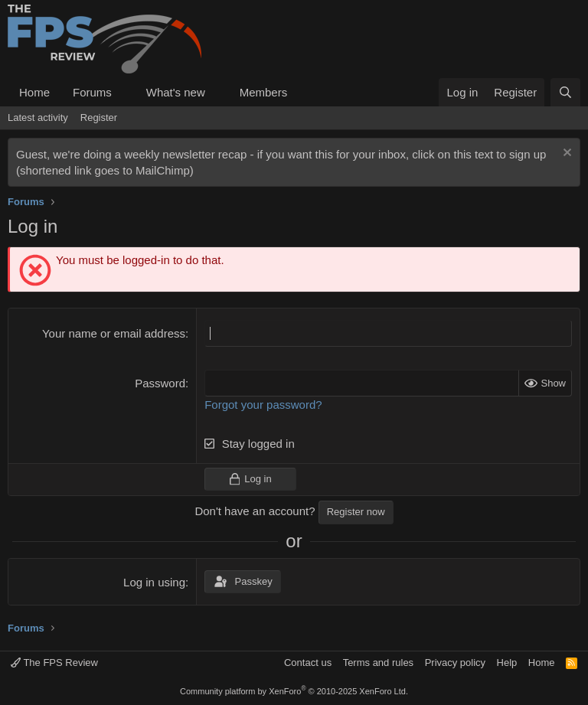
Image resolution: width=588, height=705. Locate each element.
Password (160, 383)
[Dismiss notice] (565, 154)
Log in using (154, 582)
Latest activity (38, 117)
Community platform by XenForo (294, 691)
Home (34, 92)
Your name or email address (114, 333)
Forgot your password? (263, 405)
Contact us (308, 663)
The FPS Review (54, 663)
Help (507, 663)
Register (99, 117)
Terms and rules (378, 663)
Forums (92, 92)
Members (264, 92)
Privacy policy (455, 663)
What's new (176, 92)
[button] (124, 92)
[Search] (565, 92)
